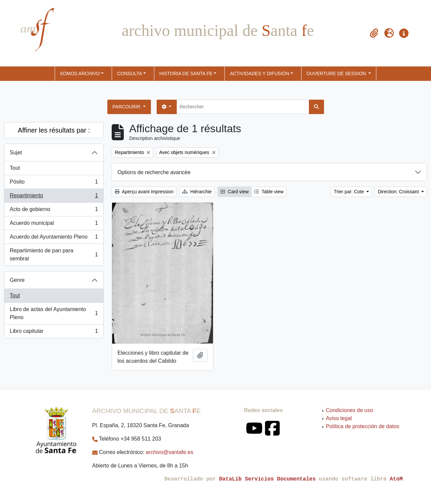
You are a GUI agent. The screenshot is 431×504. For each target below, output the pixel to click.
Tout (15, 168)
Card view (234, 192)
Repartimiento (54, 197)
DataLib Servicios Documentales (267, 479)
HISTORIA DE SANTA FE (186, 73)
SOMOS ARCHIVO (80, 73)
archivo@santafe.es (170, 452)
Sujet (16, 153)
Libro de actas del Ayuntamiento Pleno (54, 313)
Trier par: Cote (349, 192)
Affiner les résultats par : (54, 130)
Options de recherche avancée (154, 172)
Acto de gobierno (54, 211)
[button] (374, 33)
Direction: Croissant (399, 192)
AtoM (396, 479)
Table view (269, 192)
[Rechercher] (243, 107)
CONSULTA (129, 73)
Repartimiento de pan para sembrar (54, 255)
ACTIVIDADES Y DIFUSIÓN (259, 73)
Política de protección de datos (363, 426)
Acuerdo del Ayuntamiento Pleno (54, 238)
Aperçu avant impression (144, 192)
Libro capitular (54, 333)
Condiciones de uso (350, 410)
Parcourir (127, 107)
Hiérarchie (197, 192)
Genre (17, 280)
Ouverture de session (337, 73)
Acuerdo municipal (54, 224)
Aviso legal (339, 418)
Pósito (54, 183)
